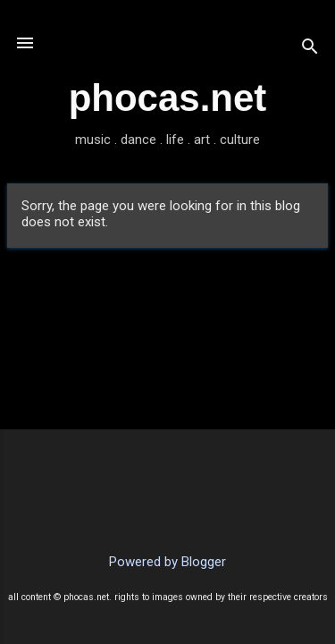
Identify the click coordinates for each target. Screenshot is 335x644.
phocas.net (168, 98)
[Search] (310, 49)
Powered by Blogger (167, 562)
